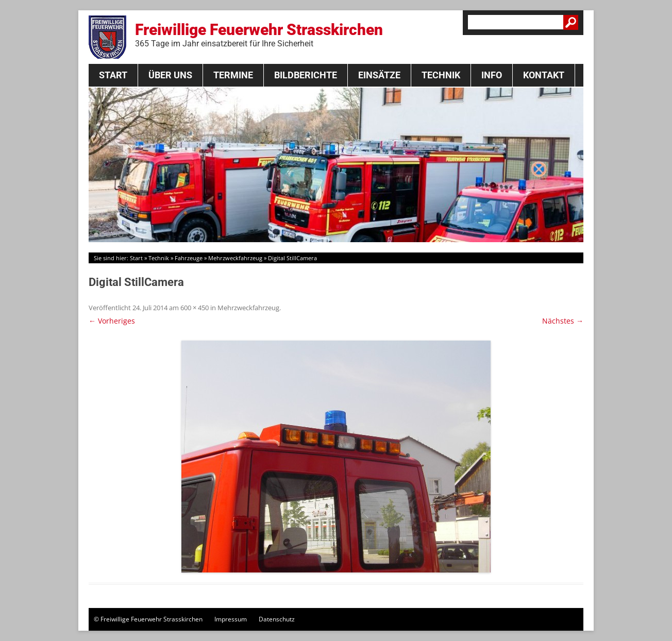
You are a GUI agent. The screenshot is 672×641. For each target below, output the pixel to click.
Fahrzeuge (189, 258)
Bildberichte (306, 75)
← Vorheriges (112, 321)
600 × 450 (195, 308)
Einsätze (379, 75)
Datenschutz (277, 619)
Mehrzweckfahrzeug (235, 258)
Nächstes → (563, 321)
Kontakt (544, 75)
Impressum (231, 619)
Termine (233, 75)
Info (492, 75)
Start (113, 75)
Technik (441, 75)
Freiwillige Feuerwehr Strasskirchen (259, 35)
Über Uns (170, 75)
